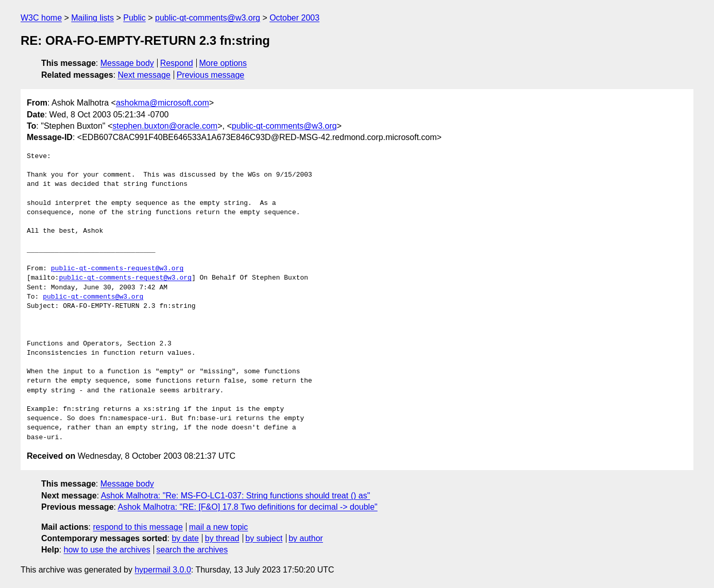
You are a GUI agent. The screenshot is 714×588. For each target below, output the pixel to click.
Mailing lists (92, 18)
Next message (144, 75)
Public (134, 18)
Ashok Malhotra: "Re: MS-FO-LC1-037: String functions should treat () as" (236, 496)
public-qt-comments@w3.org (208, 18)
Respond (177, 63)
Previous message (211, 75)
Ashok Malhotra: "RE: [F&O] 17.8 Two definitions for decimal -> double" (248, 507)
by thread (222, 538)
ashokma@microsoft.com (163, 103)
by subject (264, 538)
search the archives (192, 550)
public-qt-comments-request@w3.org (117, 269)
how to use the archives (107, 550)
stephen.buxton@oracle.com (165, 126)
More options (223, 63)
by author (306, 538)
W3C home (41, 18)
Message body (127, 63)
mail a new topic (219, 527)
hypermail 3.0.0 (163, 570)
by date (185, 538)
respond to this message (138, 527)
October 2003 (294, 18)
